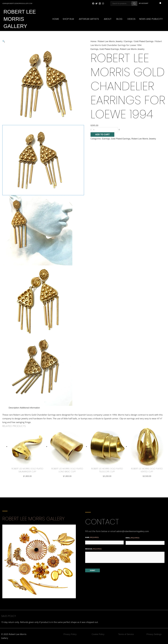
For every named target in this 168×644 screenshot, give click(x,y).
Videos (131, 19)
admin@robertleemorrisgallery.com (133, 531)
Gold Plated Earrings (144, 41)
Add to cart (102, 135)
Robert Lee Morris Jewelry (110, 41)
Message (93, 549)
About (108, 19)
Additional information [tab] (30, 408)
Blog (119, 19)
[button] (43, 41)
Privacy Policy (70, 634)
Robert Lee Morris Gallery (20, 19)
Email (133, 538)
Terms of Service (126, 634)
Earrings (128, 41)
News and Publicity (151, 19)
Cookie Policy (98, 634)
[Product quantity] (105, 130)
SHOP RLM (68, 19)
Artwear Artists (89, 19)
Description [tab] (14, 408)
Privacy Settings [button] (154, 634)
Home (56, 19)
